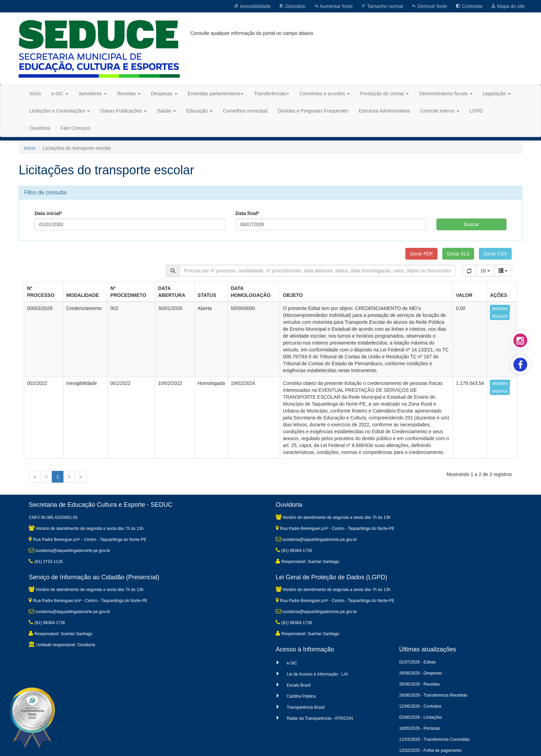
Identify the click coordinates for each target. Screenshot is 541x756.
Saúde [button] (166, 111)
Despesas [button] (164, 94)
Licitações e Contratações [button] (60, 111)
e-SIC (292, 663)
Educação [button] (199, 111)
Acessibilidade (252, 6)
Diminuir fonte (429, 6)
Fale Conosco (75, 128)
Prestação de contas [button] (385, 94)
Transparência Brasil (306, 707)
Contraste (469, 6)
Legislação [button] (497, 94)
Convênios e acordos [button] (324, 94)
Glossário (292, 6)
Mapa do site (508, 6)
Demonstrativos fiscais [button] (446, 94)
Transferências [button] (272, 94)
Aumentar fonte (333, 6)
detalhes (500, 309)
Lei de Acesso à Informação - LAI (317, 674)
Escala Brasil (299, 685)
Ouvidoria (40, 128)
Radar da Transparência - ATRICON (320, 718)
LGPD (476, 111)
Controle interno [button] (440, 111)
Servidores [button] (93, 94)
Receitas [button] (129, 94)
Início (35, 94)
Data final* (247, 213)
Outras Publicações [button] (123, 111)
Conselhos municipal (245, 111)
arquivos (500, 316)
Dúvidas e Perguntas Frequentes (313, 111)
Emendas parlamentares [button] (216, 94)
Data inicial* (48, 213)
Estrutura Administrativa (384, 111)
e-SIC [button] (60, 94)
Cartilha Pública (301, 696)
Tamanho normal (382, 6)
